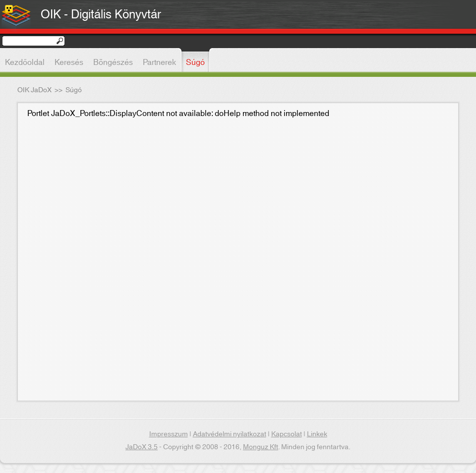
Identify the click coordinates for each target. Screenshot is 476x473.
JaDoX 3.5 (142, 447)
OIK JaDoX (34, 90)
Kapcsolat (287, 434)
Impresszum (169, 434)
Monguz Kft (261, 447)
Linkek (317, 434)
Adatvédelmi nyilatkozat (230, 434)
